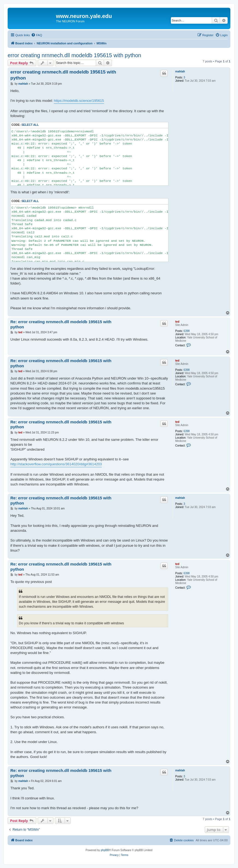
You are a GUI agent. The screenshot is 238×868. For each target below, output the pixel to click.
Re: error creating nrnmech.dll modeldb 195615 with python (61, 324)
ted (177, 322)
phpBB (105, 850)
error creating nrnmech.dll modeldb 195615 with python (74, 55)
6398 (187, 331)
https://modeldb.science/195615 (79, 101)
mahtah (180, 71)
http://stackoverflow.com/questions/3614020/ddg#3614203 (56, 464)
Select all (30, 125)
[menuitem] (37, 35)
